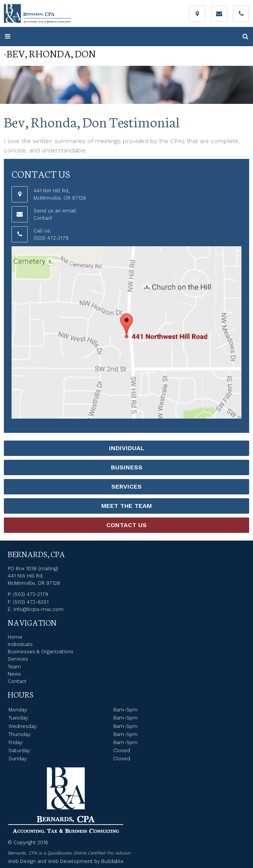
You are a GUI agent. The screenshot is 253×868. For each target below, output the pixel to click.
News (14, 674)
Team (14, 667)
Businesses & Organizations (41, 652)
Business (127, 467)
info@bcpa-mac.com (39, 609)
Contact (43, 218)
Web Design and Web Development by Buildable (66, 861)
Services (126, 487)
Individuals (20, 644)
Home (15, 637)
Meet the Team (126, 506)
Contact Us (126, 525)
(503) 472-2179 (51, 238)
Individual (127, 448)
